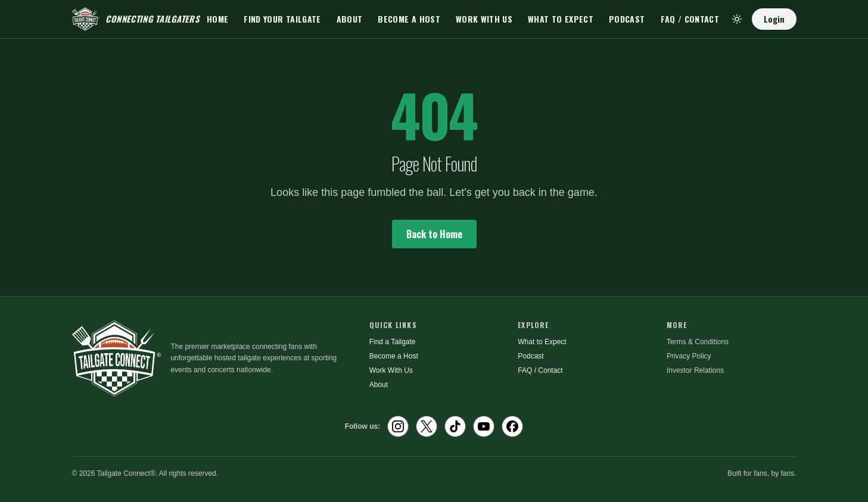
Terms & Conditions (698, 342)
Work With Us (484, 19)
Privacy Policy (689, 356)
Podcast (627, 19)
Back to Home (434, 234)
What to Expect (561, 19)
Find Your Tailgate (282, 19)
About (350, 19)
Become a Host (409, 19)
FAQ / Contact (690, 19)
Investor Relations (695, 370)
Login (774, 19)
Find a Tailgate (393, 342)
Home (217, 19)
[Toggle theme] (737, 19)
